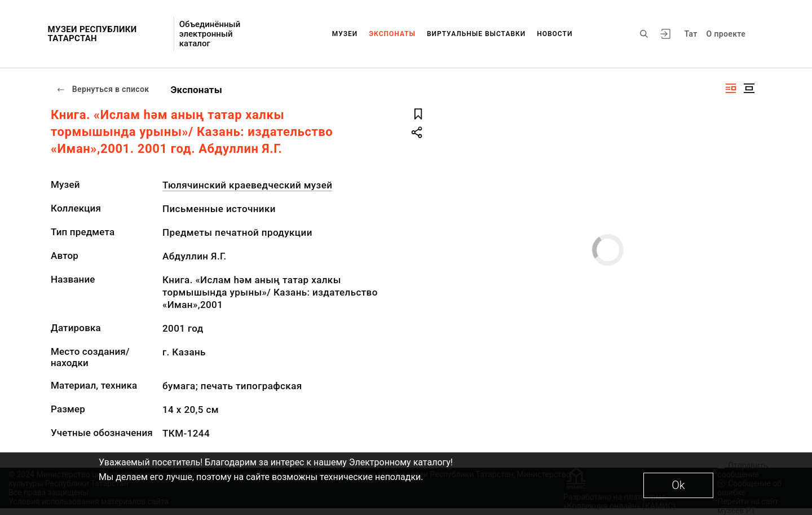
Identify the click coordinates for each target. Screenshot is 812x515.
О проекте (726, 34)
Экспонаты (392, 34)
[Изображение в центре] (749, 88)
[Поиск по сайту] (644, 34)
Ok (678, 485)
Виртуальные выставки (476, 34)
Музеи (345, 34)
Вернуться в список (103, 89)
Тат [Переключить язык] (690, 34)
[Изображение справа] (731, 88)
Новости (555, 34)
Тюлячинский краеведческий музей (247, 185)
